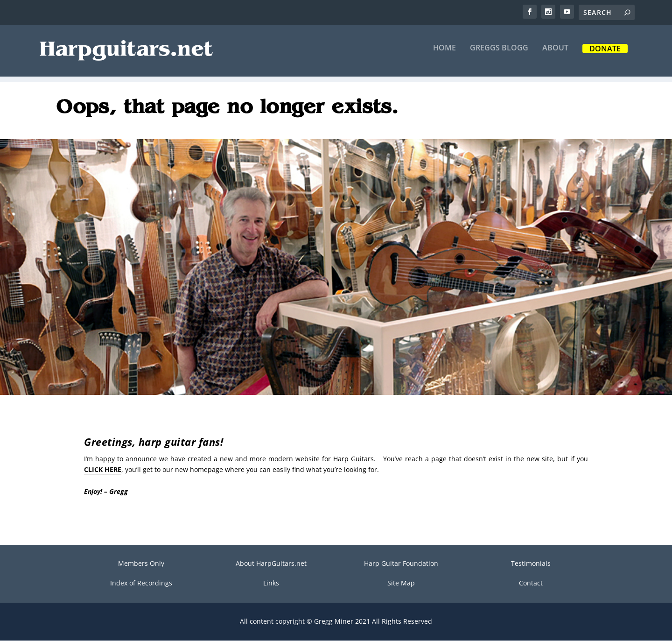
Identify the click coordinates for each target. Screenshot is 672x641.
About (555, 54)
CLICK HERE (103, 470)
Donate (605, 55)
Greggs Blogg (499, 54)
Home (444, 54)
